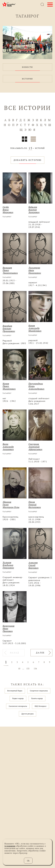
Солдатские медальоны (39, 691)
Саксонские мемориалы (18, 706)
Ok (28, 861)
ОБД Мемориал (40, 706)
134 (35, 668)
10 (19, 668)
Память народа (37, 698)
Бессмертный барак (15, 691)
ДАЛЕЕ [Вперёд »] (40, 653)
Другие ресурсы (27, 714)
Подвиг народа (18, 698)
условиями (10, 846)
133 (28, 668)
